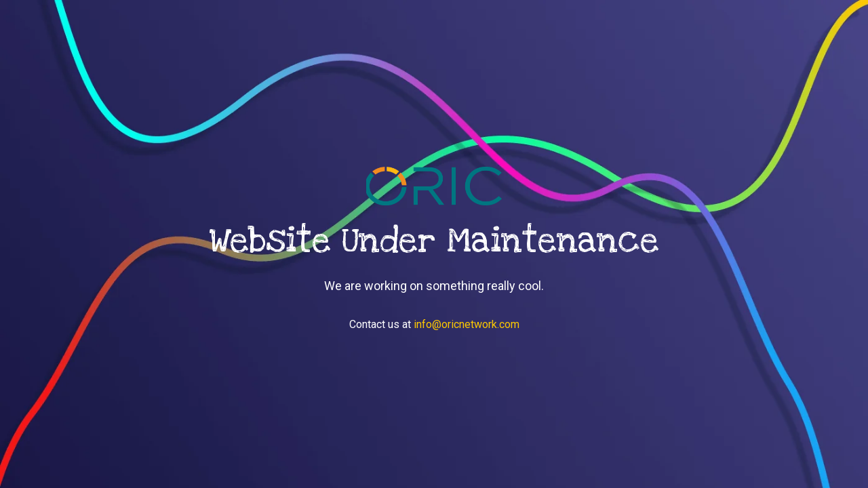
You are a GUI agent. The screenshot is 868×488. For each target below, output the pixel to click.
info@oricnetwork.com (467, 324)
